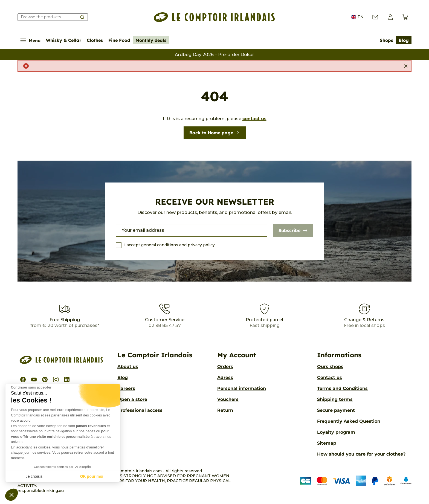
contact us (254, 119)
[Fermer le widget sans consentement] (31, 387)
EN (357, 17)
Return (225, 410)
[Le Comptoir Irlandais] (214, 17)
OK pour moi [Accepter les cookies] (92, 476)
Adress (225, 377)
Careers (126, 388)
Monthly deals (151, 40)
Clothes (95, 40)
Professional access (140, 410)
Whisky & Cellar (64, 40)
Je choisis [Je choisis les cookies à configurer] (34, 476)
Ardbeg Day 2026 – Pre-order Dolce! (215, 55)
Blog (404, 40)
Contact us (330, 377)
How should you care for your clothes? (361, 454)
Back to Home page (215, 133)
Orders (225, 367)
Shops (386, 40)
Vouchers (228, 399)
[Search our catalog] (53, 17)
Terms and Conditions (342, 388)
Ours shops (330, 367)
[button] (11, 495)
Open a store (132, 399)
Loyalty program (336, 432)
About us (128, 367)
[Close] (406, 66)
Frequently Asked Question (349, 421)
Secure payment (336, 410)
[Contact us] (375, 17)
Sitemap (327, 443)
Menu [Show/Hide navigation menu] (30, 40)
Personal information (242, 388)
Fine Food (119, 40)
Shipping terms (335, 399)
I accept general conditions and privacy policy (169, 245)
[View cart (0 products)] (405, 17)
